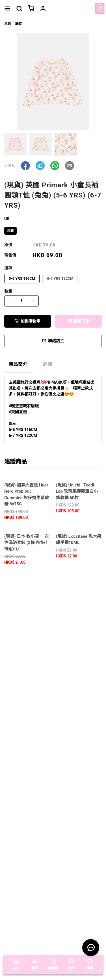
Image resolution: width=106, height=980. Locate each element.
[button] (25, 166)
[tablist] (53, 365)
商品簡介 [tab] (18, 364)
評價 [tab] (48, 364)
